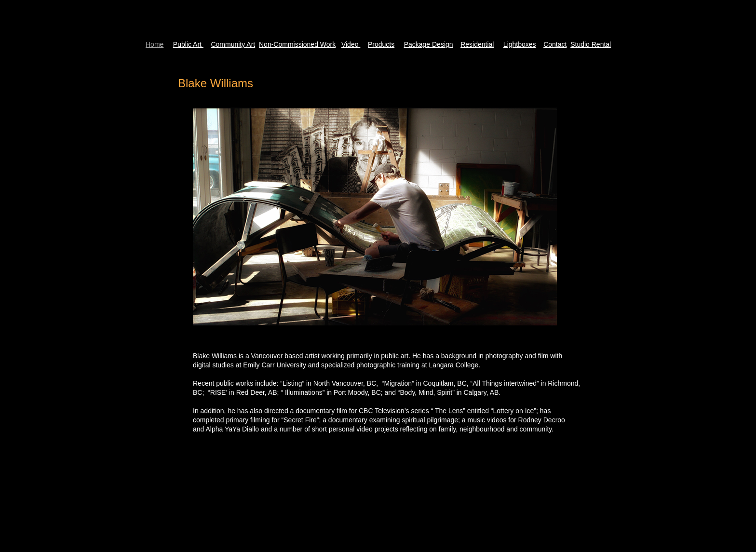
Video (351, 44)
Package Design (429, 44)
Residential (477, 44)
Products (381, 44)
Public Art (188, 44)
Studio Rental (591, 44)
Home (155, 44)
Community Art (233, 44)
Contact (555, 44)
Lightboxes (520, 44)
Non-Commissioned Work (297, 44)
